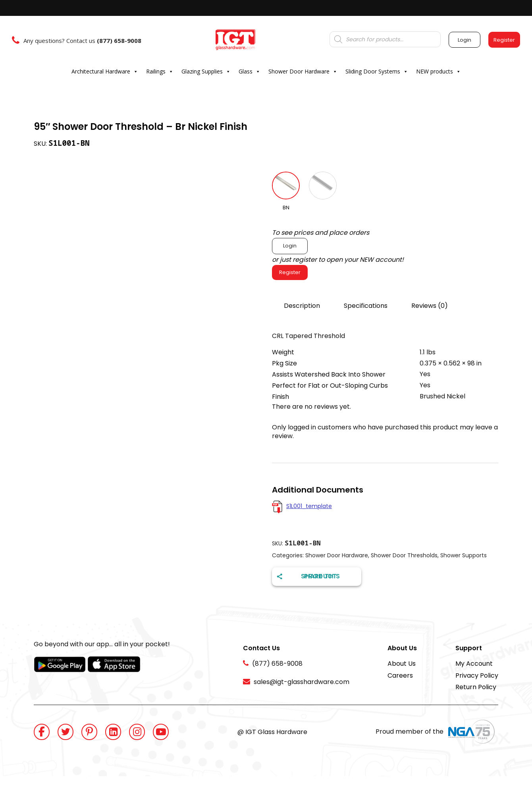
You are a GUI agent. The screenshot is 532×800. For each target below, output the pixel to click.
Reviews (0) (430, 306)
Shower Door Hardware (303, 71)
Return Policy (476, 687)
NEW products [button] (439, 71)
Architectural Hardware (105, 71)
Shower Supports (464, 555)
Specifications (366, 306)
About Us (402, 664)
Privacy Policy (477, 675)
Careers (400, 675)
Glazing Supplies (206, 71)
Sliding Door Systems (377, 71)
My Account (474, 664)
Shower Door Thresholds (404, 555)
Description (302, 306)
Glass (250, 71)
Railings (160, 71)
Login (290, 246)
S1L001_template (309, 506)
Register (290, 272)
